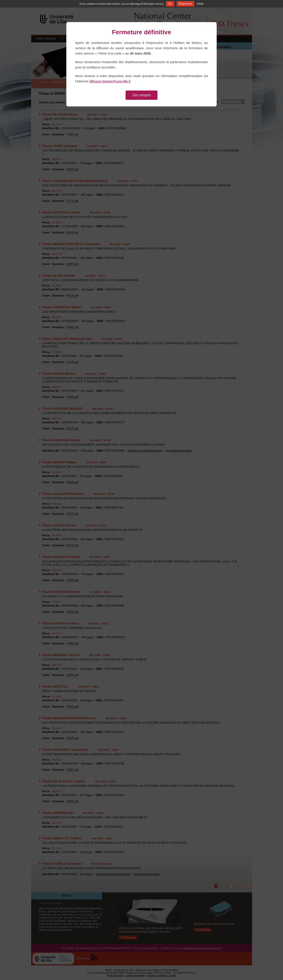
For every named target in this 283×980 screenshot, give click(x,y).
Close (200, 4)
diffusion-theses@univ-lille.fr (110, 81)
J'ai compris (141, 95)
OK (170, 4)
